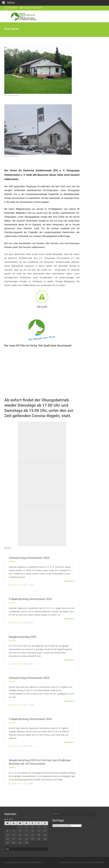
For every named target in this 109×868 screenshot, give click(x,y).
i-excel (87, 862)
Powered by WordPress (69, 862)
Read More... (70, 581)
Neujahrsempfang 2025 (23, 637)
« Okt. (7, 849)
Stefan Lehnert (17, 585)
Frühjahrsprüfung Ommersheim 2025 (30, 599)
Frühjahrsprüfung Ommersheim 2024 (30, 719)
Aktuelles (12, 562)
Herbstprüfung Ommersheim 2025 (29, 558)
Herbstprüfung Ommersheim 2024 (29, 678)
